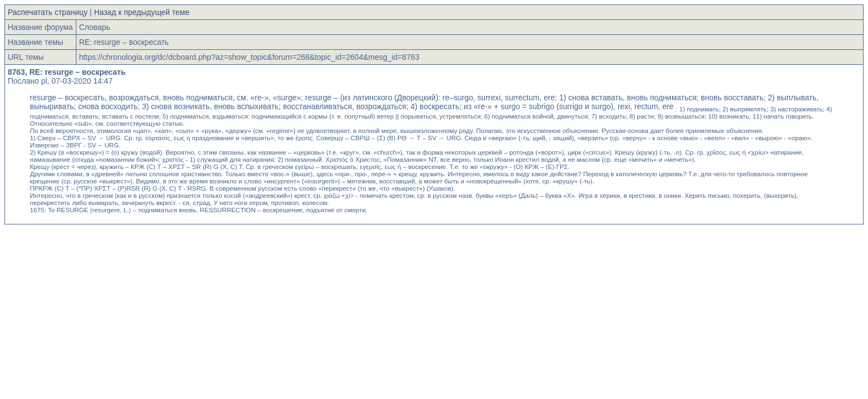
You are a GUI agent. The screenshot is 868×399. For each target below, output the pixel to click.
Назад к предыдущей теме (142, 12)
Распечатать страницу (48, 12)
